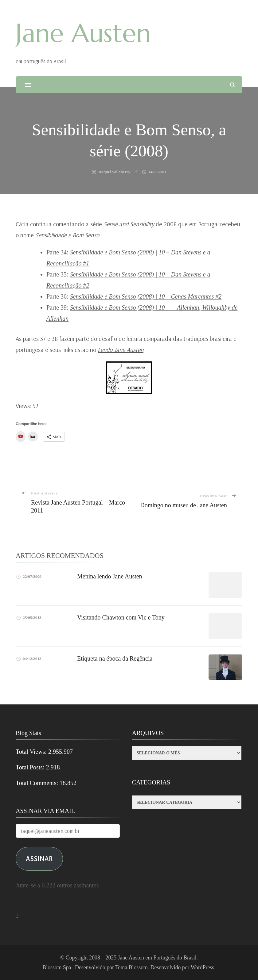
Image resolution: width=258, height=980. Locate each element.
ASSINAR (39, 858)
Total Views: (32, 752)
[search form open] (232, 85)
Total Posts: (31, 767)
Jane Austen (83, 33)
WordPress (203, 967)
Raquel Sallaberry (114, 172)
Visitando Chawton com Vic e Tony (121, 617)
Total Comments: (38, 783)
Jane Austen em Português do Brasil (157, 958)
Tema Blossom (131, 967)
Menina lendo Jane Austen (110, 576)
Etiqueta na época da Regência (115, 658)
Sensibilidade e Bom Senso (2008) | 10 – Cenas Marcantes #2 (146, 296)
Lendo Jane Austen (121, 350)
